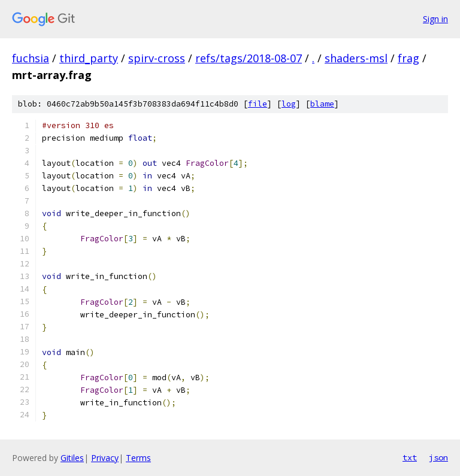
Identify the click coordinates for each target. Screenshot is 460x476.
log (289, 104)
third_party (89, 58)
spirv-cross (157, 58)
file (258, 104)
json (438, 457)
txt (410, 457)
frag (408, 58)
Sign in (435, 19)
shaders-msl (356, 58)
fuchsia (31, 58)
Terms (138, 458)
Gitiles (72, 458)
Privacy (105, 458)
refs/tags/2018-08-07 (249, 58)
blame (322, 104)
